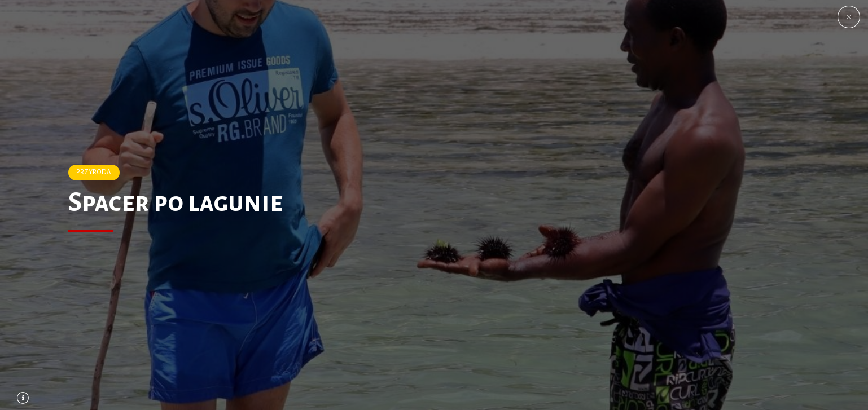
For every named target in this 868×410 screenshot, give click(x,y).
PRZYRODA (94, 172)
